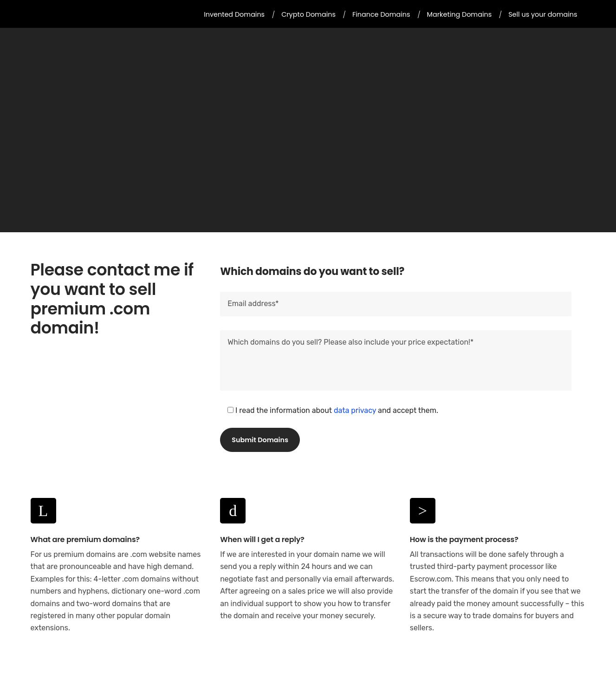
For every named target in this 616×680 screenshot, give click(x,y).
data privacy (355, 410)
